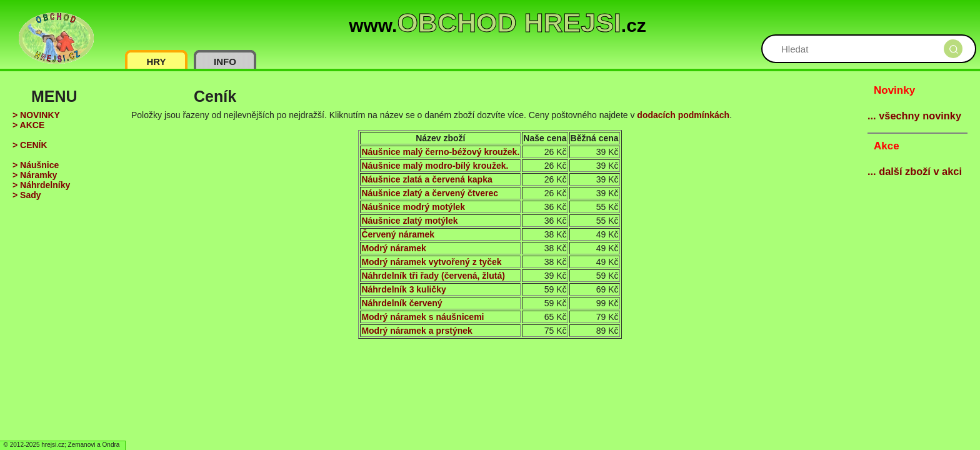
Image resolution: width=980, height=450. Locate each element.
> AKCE (28, 125)
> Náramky (35, 175)
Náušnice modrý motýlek (413, 207)
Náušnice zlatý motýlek (409, 221)
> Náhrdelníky (41, 185)
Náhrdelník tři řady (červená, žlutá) (433, 276)
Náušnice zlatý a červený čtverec (430, 193)
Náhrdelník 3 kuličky (403, 289)
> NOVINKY (36, 115)
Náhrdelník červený (402, 303)
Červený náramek (398, 234)
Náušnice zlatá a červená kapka (427, 179)
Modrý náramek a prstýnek (417, 331)
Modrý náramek (393, 248)
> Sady (27, 195)
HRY (156, 62)
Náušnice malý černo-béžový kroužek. (440, 152)
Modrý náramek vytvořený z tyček (431, 262)
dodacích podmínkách (683, 115)
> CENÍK (30, 145)
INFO (225, 62)
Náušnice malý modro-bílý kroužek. (435, 166)
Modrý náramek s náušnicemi (422, 317)
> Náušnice (36, 165)
